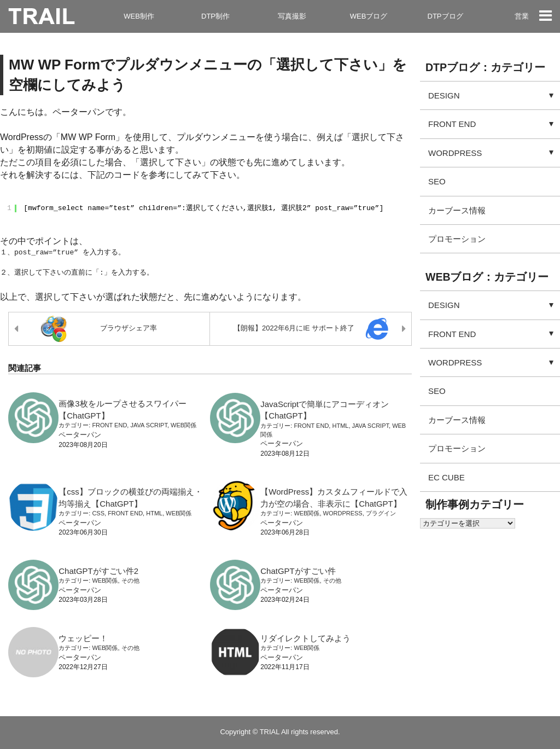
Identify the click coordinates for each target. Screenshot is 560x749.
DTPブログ (445, 16)
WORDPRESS (343, 513)
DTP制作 (215, 16)
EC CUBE (447, 477)
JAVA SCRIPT (148, 425)
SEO (437, 181)
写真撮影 (292, 16)
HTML (340, 426)
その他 (130, 580)
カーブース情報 (457, 210)
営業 (522, 16)
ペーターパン (80, 435)
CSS (98, 513)
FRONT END (109, 425)
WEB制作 (139, 16)
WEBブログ (369, 16)
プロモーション (457, 239)
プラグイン (381, 513)
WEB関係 (183, 425)
